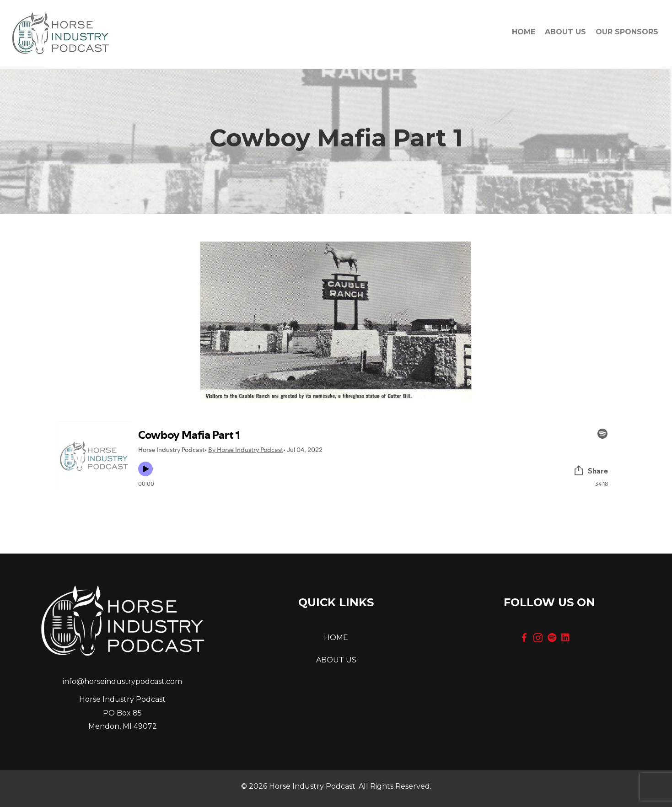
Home (524, 32)
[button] (524, 638)
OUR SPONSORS (627, 32)
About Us (565, 32)
